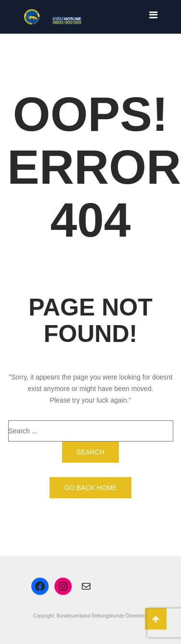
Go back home (90, 488)
